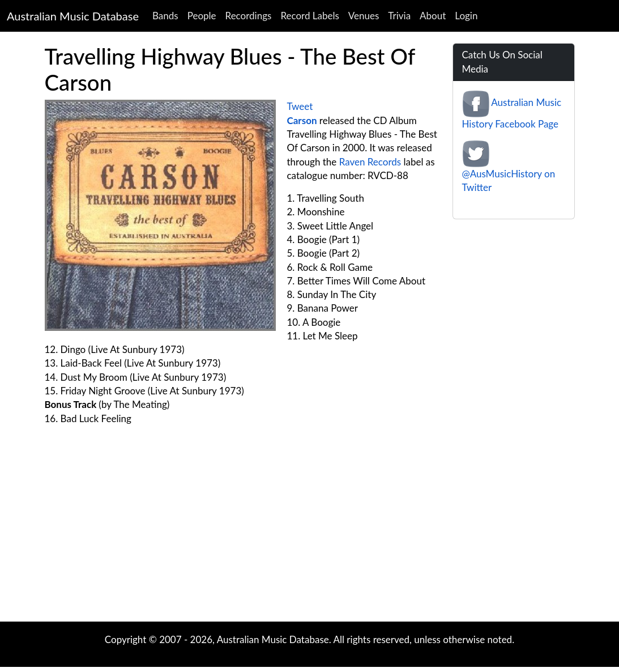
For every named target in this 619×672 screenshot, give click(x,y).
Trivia (399, 16)
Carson (302, 120)
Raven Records (370, 162)
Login (466, 16)
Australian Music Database (73, 16)
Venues (364, 16)
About (433, 16)
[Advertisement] (310, 531)
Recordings (249, 16)
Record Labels (309, 16)
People (202, 16)
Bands (165, 16)
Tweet (300, 106)
